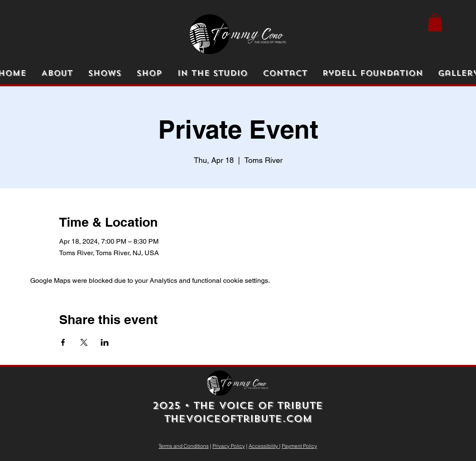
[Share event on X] (84, 342)
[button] (435, 23)
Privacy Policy (229, 446)
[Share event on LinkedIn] (105, 342)
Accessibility (264, 446)
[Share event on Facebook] (63, 342)
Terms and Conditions (184, 446)
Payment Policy (299, 446)
